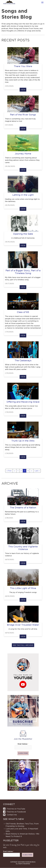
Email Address (23, 744)
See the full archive (23, 645)
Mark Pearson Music (9, 4)
